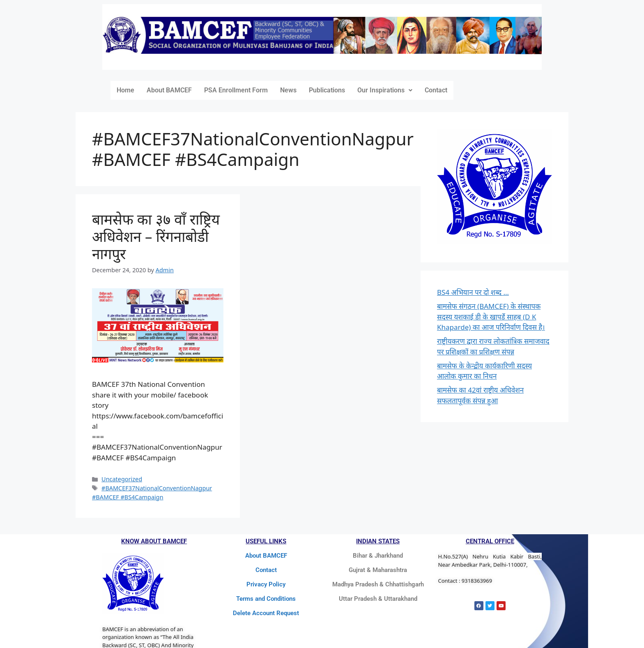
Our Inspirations (385, 90)
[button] (385, 90)
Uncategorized (122, 479)
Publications (327, 90)
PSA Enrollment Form (236, 90)
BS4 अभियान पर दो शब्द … (473, 292)
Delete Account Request (266, 613)
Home (125, 90)
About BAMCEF (169, 90)
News (288, 90)
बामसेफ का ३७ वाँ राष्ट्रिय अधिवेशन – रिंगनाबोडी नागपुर (156, 236)
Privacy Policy (266, 584)
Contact (436, 90)
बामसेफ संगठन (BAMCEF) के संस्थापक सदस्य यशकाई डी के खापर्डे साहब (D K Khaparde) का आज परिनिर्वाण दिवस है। (491, 317)
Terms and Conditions (266, 599)
